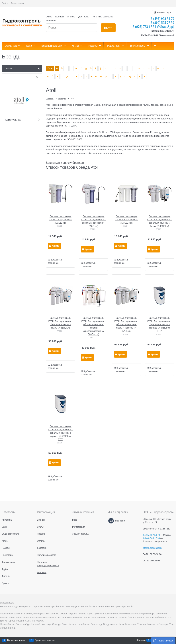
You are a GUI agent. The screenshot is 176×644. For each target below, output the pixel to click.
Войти (5, 3)
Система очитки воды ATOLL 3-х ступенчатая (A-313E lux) (126, 220)
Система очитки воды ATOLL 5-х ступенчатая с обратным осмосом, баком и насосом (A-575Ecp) (126, 325)
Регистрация (17, 3)
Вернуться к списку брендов (65, 163)
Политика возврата (102, 17)
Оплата (71, 17)
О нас (49, 17)
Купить (56, 246)
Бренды (60, 17)
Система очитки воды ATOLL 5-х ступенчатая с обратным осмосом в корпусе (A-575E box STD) (159, 325)
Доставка (83, 17)
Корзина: (164, 13)
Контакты (51, 20)
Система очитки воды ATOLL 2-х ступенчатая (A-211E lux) (60, 220)
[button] (163, 640)
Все (50, 68)
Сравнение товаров (45, 640)
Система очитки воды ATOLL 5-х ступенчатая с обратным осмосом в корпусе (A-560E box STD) (61, 433)
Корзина (141, 640)
